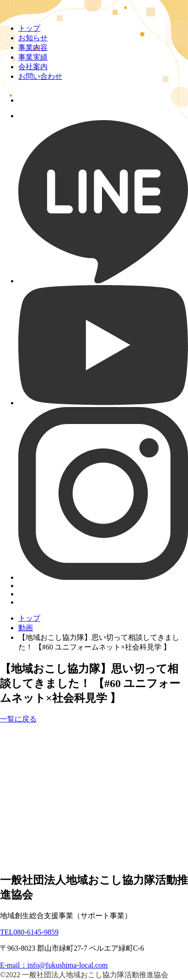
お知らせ (33, 38)
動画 (26, 628)
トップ (29, 28)
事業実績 (33, 57)
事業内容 (33, 47)
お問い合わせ (40, 76)
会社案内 (33, 67)
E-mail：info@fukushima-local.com (54, 965)
